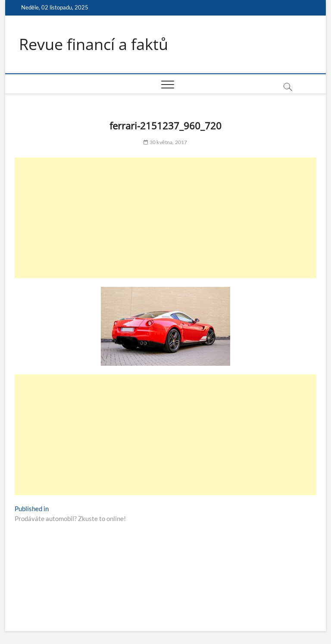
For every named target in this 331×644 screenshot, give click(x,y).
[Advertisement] (165, 218)
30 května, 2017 (165, 142)
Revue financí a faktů (94, 44)
